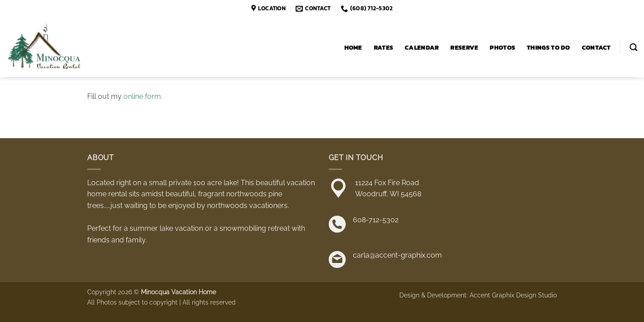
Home (353, 47)
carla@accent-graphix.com (397, 255)
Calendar (422, 47)
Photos (502, 47)
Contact (596, 47)
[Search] (633, 48)
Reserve (464, 47)
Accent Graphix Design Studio (513, 295)
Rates (383, 47)
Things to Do (548, 47)
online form (142, 96)
